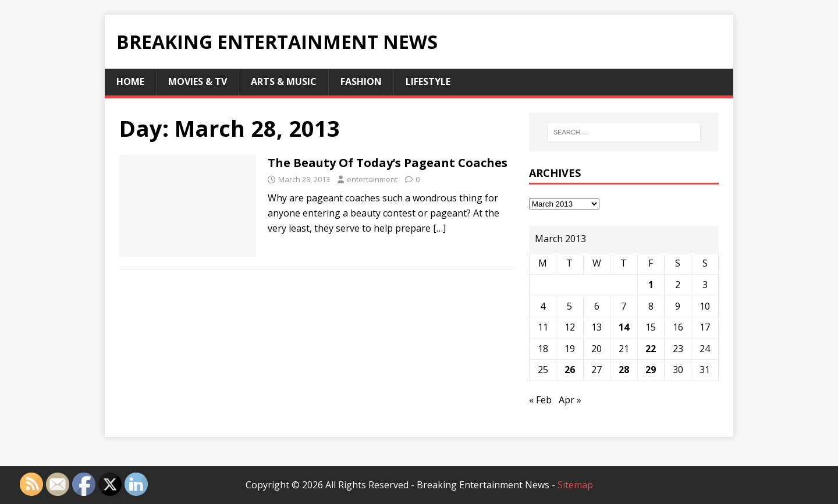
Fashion (361, 81)
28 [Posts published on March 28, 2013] (624, 370)
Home (130, 81)
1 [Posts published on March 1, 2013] (651, 285)
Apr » (570, 400)
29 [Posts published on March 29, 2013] (651, 370)
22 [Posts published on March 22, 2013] (651, 349)
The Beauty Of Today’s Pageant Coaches (388, 163)
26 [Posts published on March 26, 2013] (570, 370)
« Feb (540, 400)
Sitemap (575, 485)
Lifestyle (428, 81)
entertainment (372, 179)
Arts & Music (284, 81)
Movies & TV (198, 81)
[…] (439, 228)
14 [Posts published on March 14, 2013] (624, 327)
